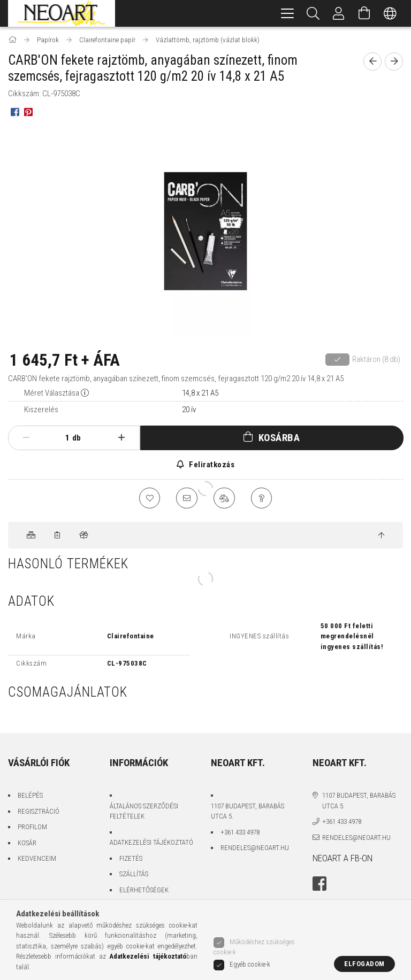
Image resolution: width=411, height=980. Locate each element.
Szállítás (134, 874)
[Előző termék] (372, 61)
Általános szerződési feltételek (144, 811)
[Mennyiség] (62, 438)
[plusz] (121, 438)
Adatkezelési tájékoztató (151, 842)
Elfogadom (364, 964)
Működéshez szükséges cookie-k (254, 947)
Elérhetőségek (144, 890)
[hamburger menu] (287, 13)
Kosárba (279, 438)
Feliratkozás (211, 465)
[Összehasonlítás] (224, 498)
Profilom (32, 827)
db (77, 438)
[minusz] (26, 438)
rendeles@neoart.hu (255, 848)
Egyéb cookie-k (250, 964)
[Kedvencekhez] (149, 498)
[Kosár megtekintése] (364, 13)
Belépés (30, 795)
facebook (319, 884)
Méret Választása (52, 393)
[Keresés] (313, 13)
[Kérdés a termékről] (262, 498)
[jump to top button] (381, 536)
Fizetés (131, 858)
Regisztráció (39, 811)
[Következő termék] (394, 61)
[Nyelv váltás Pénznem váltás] (390, 13)
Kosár (27, 843)
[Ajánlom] (187, 498)
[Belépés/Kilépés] (339, 13)
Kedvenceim (37, 858)
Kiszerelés (41, 410)
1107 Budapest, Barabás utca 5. (248, 811)
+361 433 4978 (240, 832)
